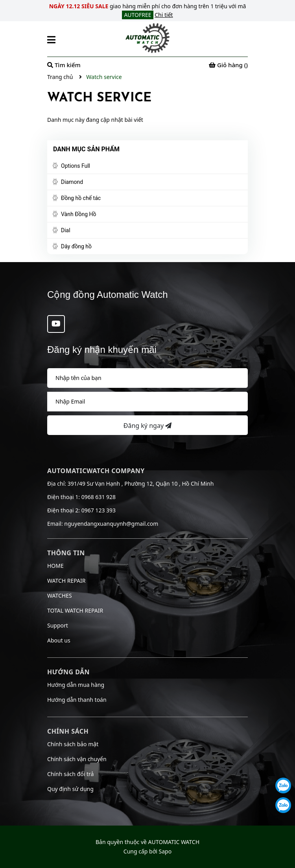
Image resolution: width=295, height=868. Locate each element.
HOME (55, 566)
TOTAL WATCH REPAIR (75, 610)
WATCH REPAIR (66, 581)
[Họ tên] (147, 378)
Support (58, 625)
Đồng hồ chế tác (81, 198)
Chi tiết (164, 15)
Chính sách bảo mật (73, 744)
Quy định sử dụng (70, 789)
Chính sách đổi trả (70, 774)
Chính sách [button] (68, 731)
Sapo (165, 851)
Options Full (76, 166)
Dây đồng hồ (76, 246)
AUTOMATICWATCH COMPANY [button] (96, 471)
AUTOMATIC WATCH (174, 842)
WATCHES (60, 595)
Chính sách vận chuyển (77, 759)
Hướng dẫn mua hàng (76, 685)
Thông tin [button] (66, 553)
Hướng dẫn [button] (68, 672)
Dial (66, 230)
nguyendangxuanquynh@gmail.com (111, 524)
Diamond (72, 182)
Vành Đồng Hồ (79, 214)
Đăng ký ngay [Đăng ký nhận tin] (147, 426)
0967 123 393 (99, 510)
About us (59, 640)
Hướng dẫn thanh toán (77, 700)
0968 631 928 (99, 497)
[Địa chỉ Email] (147, 402)
